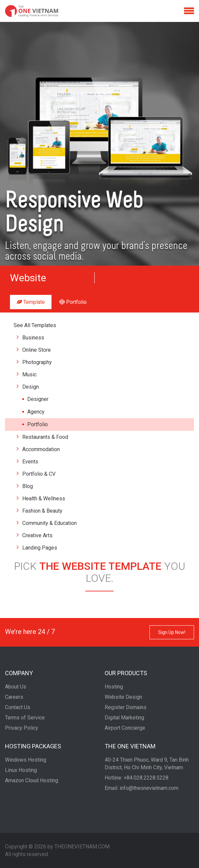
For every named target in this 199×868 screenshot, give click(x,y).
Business (33, 338)
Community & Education (50, 523)
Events (30, 462)
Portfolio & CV (39, 474)
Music (29, 374)
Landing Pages (40, 548)
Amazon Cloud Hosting (32, 780)
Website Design (123, 697)
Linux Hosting (21, 770)
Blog (28, 486)
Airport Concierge (125, 728)
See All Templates (35, 325)
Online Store (37, 350)
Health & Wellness (44, 498)
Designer (38, 399)
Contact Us (18, 707)
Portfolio (73, 302)
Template (31, 302)
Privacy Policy (22, 728)
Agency (36, 412)
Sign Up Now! (172, 632)
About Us (16, 687)
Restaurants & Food (45, 437)
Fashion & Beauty (42, 511)
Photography (37, 362)
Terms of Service (25, 718)
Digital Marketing (124, 718)
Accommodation (41, 449)
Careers (14, 697)
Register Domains (126, 707)
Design (31, 387)
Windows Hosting (26, 760)
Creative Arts (37, 535)
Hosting (114, 687)
